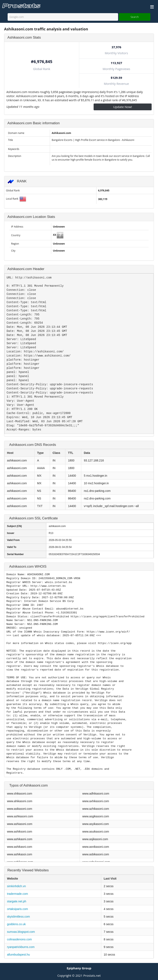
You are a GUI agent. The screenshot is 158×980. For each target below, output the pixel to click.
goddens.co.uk (16, 924)
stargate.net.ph (17, 901)
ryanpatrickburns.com (21, 947)
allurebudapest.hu (18, 955)
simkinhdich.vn (16, 886)
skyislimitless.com (18, 917)
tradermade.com (17, 894)
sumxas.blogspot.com (21, 932)
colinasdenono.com (19, 939)
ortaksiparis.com (17, 909)
